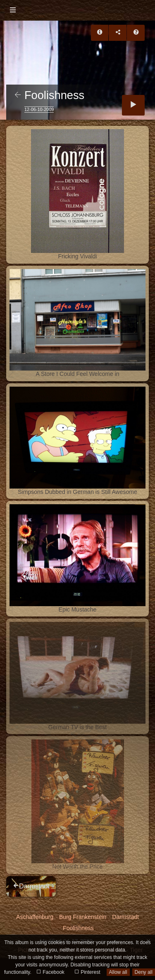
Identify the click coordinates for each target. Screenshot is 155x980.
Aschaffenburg (35, 917)
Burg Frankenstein (83, 917)
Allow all (118, 972)
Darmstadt (125, 917)
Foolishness (78, 928)
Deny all (144, 972)
